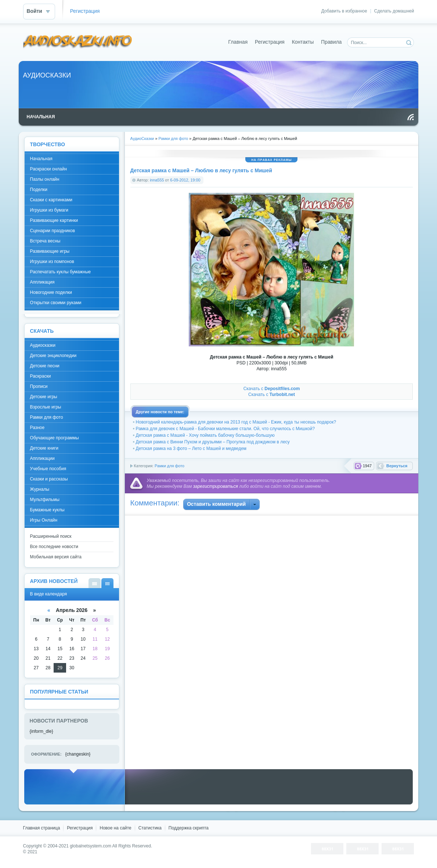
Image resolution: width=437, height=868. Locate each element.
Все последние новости (54, 547)
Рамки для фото (169, 466)
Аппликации (42, 458)
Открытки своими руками (56, 303)
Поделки (39, 190)
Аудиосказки (43, 345)
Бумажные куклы (47, 510)
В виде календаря (107, 583)
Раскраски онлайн (48, 169)
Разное (37, 428)
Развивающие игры (50, 251)
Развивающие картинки (54, 220)
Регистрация (85, 11)
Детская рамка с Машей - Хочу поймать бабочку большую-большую (205, 435)
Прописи (39, 386)
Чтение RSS (411, 117)
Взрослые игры (46, 407)
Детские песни (45, 366)
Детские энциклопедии (53, 356)
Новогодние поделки (51, 292)
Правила (331, 42)
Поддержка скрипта (189, 828)
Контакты (303, 42)
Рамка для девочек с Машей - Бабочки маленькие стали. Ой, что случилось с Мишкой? (225, 429)
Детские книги (44, 448)
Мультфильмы (45, 500)
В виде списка (95, 583)
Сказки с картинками (51, 200)
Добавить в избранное (344, 11)
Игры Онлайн (44, 520)
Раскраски (41, 376)
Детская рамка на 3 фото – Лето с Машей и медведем (191, 449)
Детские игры (44, 397)
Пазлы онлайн (45, 179)
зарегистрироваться (216, 486)
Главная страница (42, 828)
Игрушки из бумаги (49, 210)
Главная (238, 42)
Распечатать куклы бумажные (61, 272)
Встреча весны (45, 241)
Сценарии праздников (53, 231)
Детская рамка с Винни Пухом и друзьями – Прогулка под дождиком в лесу (213, 442)
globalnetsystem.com (91, 846)
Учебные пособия (48, 469)
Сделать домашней (394, 11)
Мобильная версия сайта (56, 557)
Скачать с (272, 389)
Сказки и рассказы (49, 479)
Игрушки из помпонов (52, 262)
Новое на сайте (115, 828)
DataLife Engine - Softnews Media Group (78, 42)
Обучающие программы (55, 438)
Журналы (40, 489)
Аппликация (42, 282)
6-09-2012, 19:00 (185, 180)
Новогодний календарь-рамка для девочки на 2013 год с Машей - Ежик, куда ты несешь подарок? (236, 422)
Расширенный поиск (51, 536)
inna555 (157, 180)
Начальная (41, 159)
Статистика (150, 828)
